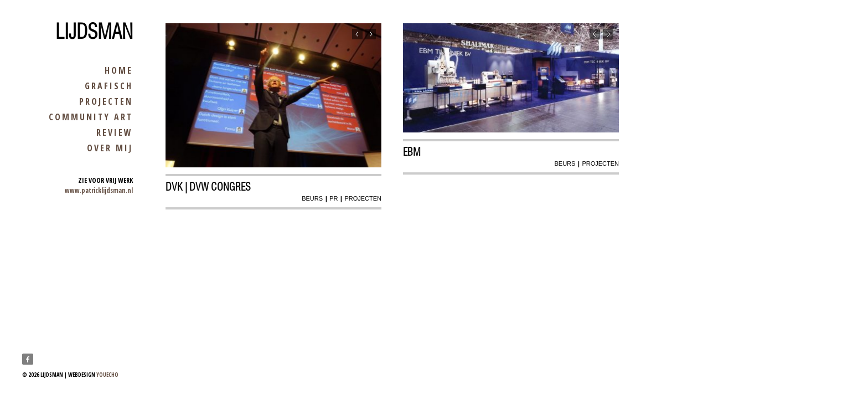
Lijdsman (94, 32)
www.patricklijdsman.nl (99, 190)
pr (334, 198)
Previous (357, 34)
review (115, 132)
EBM (412, 152)
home (119, 70)
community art (91, 117)
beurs (312, 198)
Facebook (28, 359)
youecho (107, 375)
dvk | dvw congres (208, 187)
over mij (110, 148)
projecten (106, 101)
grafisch (109, 86)
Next (371, 34)
